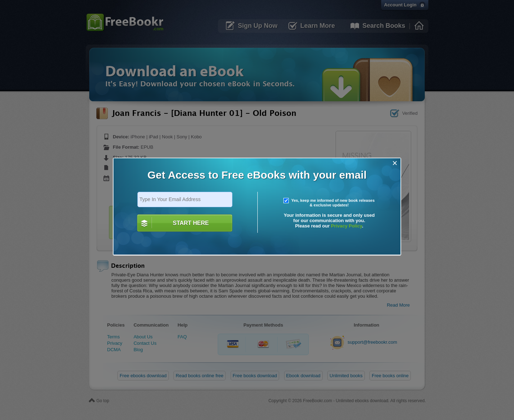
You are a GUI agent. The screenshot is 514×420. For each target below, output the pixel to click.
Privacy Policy (346, 226)
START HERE (191, 223)
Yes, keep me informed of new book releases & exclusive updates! (329, 203)
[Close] (395, 163)
